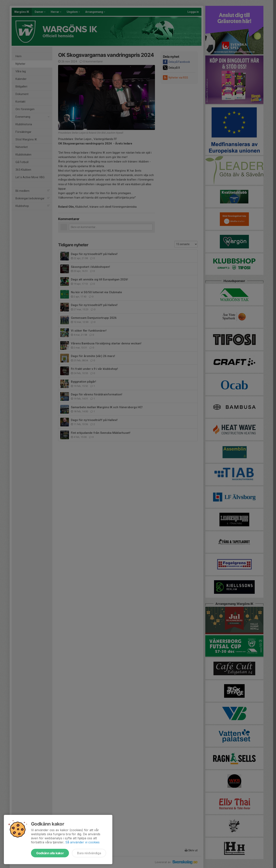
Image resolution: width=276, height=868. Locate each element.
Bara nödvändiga (89, 853)
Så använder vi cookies (82, 842)
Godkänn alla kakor (50, 853)
